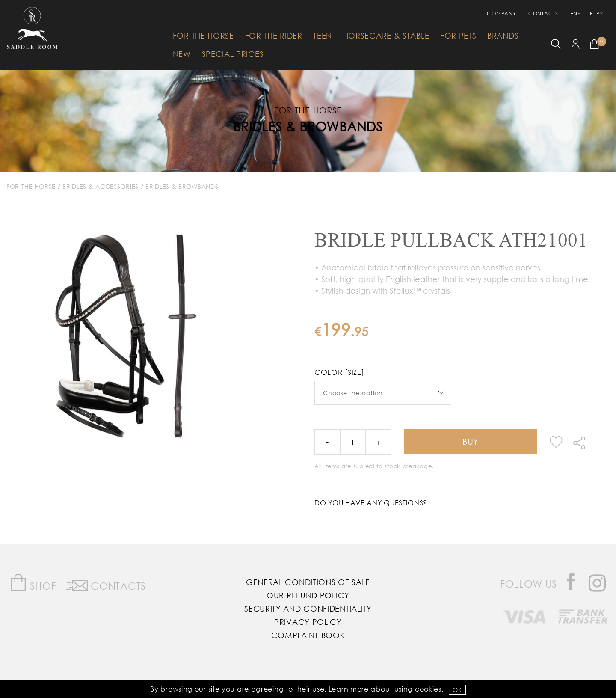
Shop (34, 583)
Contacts (543, 13)
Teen (323, 36)
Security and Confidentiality (308, 609)
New (182, 54)
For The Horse (203, 36)
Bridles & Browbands (308, 126)
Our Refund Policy (308, 595)
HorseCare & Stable (386, 36)
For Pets (458, 36)
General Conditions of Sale (308, 582)
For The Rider (274, 36)
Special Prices (233, 54)
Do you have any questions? (371, 503)
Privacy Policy (308, 622)
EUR (595, 13)
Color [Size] (339, 372)
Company (501, 13)
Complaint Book (308, 635)
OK (457, 690)
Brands (503, 36)
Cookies (428, 689)
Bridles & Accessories (101, 186)
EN (574, 13)
